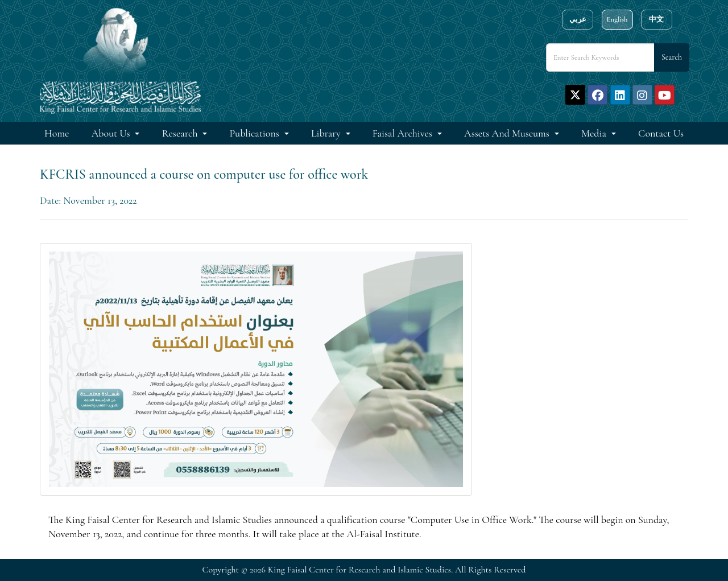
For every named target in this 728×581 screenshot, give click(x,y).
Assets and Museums (508, 133)
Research (181, 133)
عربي (578, 19)
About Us (112, 133)
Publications (256, 133)
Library (327, 133)
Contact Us (661, 133)
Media (595, 133)
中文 (656, 19)
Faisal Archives (404, 133)
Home (57, 133)
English (617, 19)
